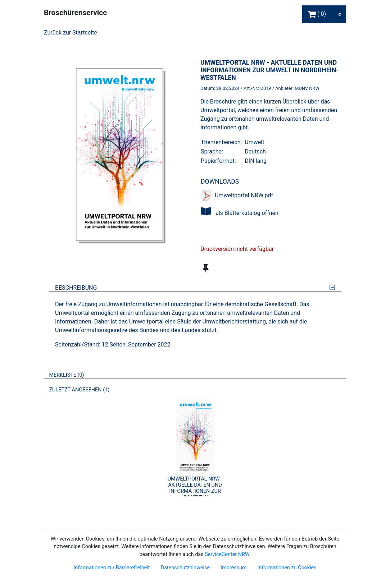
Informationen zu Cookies (287, 568)
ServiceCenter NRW (227, 554)
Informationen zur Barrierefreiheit (112, 568)
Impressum (233, 568)
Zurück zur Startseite (71, 33)
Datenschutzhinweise (185, 568)
